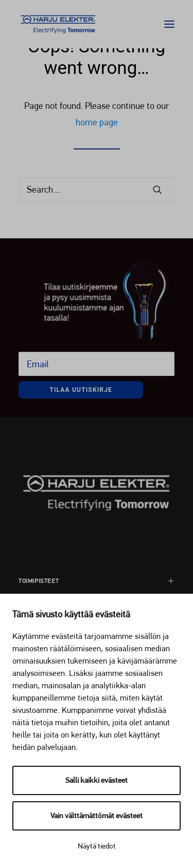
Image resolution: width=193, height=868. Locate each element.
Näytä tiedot (97, 846)
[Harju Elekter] (58, 24)
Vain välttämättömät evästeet (97, 816)
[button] (169, 24)
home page (97, 122)
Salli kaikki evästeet (97, 780)
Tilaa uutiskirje (81, 390)
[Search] (97, 189)
